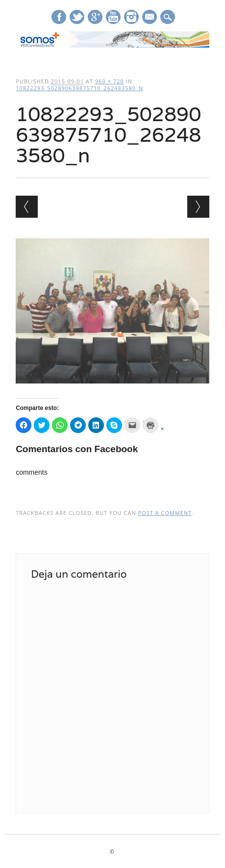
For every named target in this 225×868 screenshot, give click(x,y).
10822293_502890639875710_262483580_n (79, 88)
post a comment (165, 513)
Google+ (95, 17)
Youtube (113, 17)
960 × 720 (110, 81)
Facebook (59, 17)
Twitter (77, 17)
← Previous (27, 207)
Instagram (131, 17)
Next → (198, 207)
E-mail (150, 18)
